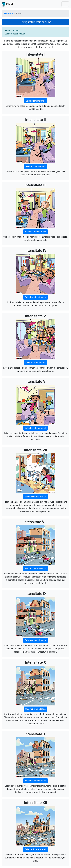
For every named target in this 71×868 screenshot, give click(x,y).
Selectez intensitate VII (35, 497)
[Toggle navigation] (65, 4)
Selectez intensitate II (35, 166)
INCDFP (9, 4)
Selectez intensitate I (36, 101)
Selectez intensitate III (35, 232)
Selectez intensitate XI (36, 781)
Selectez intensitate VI (36, 428)
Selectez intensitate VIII (35, 568)
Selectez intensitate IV (36, 297)
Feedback (9, 13)
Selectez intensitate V (36, 363)
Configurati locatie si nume (35, 22)
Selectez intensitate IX (36, 640)
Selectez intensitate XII (35, 849)
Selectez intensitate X (35, 709)
